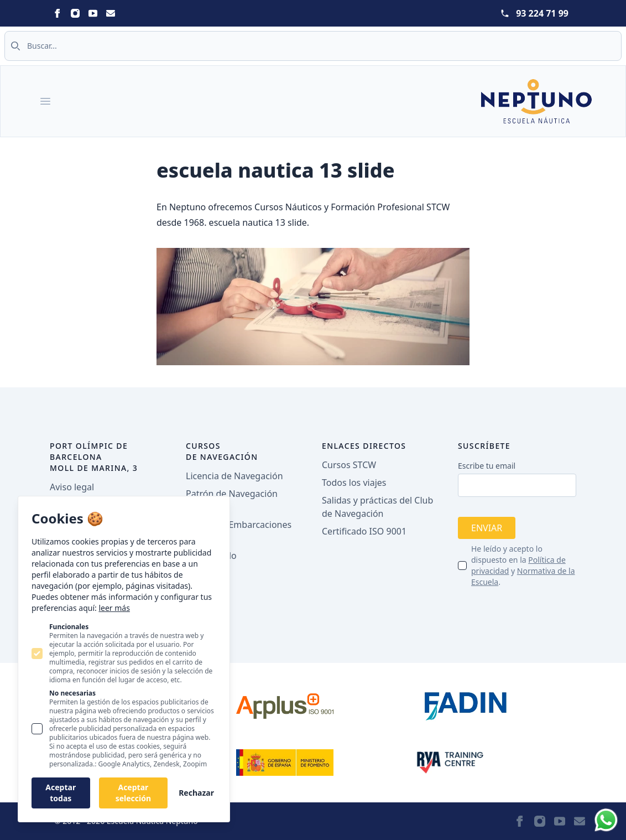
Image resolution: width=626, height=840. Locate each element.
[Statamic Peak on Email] (111, 13)
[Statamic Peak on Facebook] (58, 13)
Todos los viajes (354, 483)
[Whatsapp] (606, 820)
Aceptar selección (133, 793)
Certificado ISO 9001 (364, 531)
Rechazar (196, 793)
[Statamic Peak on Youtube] (93, 13)
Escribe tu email (487, 466)
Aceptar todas (61, 793)
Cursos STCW (349, 465)
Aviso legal (72, 487)
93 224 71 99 (542, 13)
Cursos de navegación (222, 451)
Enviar (487, 528)
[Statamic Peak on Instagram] (75, 13)
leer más (114, 608)
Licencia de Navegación (234, 476)
